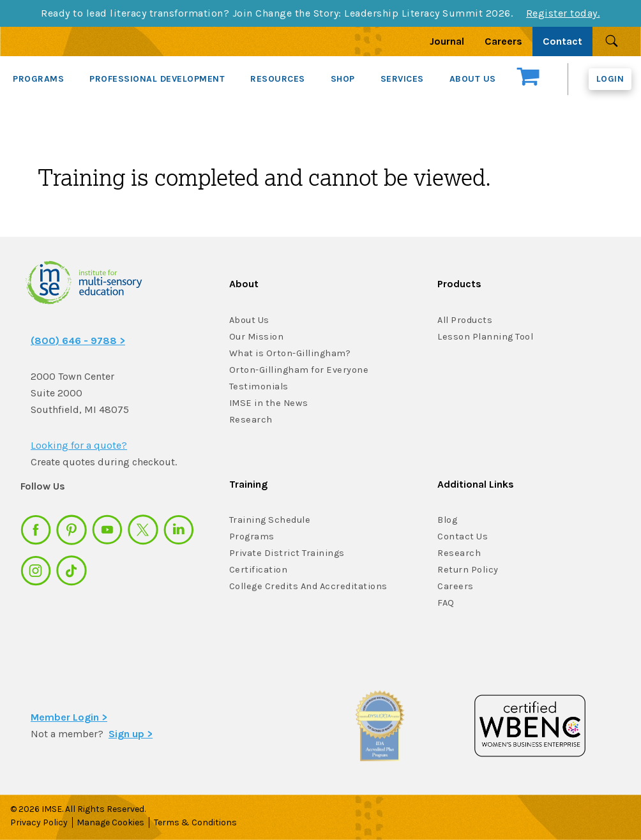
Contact (562, 41)
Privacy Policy (39, 822)
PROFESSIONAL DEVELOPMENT (157, 79)
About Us (249, 320)
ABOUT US (473, 79)
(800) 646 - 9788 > (78, 341)
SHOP (343, 79)
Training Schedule (268, 520)
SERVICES (402, 79)
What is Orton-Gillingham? (289, 353)
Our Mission (256, 337)
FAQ (446, 603)
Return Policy (467, 570)
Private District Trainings (285, 553)
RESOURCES (278, 79)
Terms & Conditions (199, 822)
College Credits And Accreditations (306, 586)
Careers (503, 41)
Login (610, 79)
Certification (257, 570)
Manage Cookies (112, 822)
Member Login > (69, 717)
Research (250, 420)
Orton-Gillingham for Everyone (297, 370)
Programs (252, 536)
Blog (447, 520)
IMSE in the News (267, 403)
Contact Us (463, 536)
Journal (447, 41)
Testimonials (258, 386)
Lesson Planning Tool (485, 337)
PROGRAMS (38, 79)
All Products (465, 320)
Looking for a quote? (79, 445)
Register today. (563, 13)
